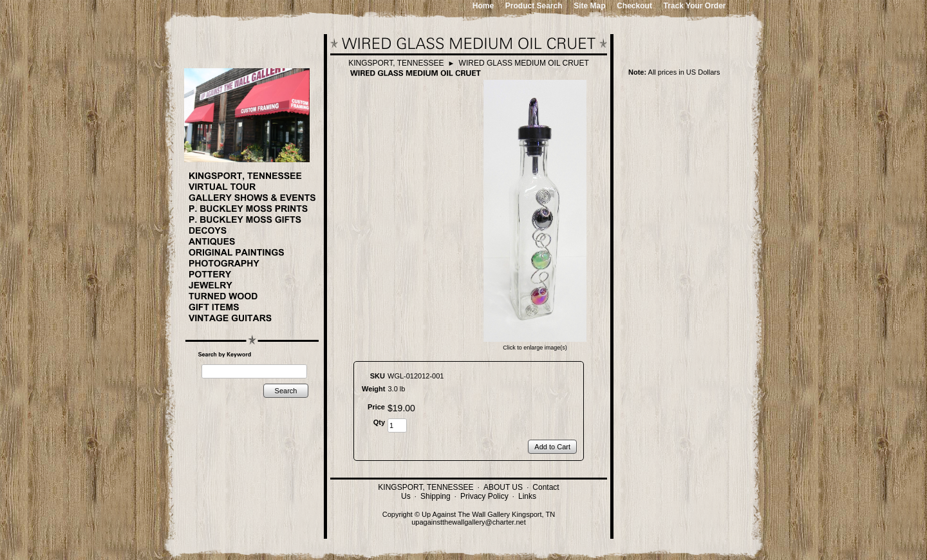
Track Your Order (695, 6)
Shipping (435, 496)
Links (527, 496)
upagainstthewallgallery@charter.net (469, 522)
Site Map (589, 6)
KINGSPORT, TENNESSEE (396, 63)
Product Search (534, 6)
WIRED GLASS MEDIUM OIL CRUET (524, 63)
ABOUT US (503, 487)
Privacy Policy (484, 496)
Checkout (634, 6)
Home (483, 6)
